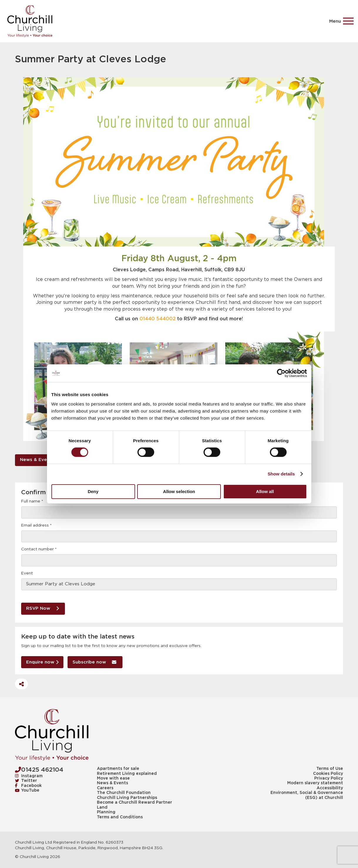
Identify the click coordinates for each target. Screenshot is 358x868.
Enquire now (42, 662)
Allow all (265, 491)
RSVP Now (42, 608)
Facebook (28, 786)
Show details (281, 474)
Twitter (26, 781)
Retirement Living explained (127, 774)
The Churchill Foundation (124, 793)
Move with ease (113, 778)
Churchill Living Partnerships (127, 798)
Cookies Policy (328, 774)
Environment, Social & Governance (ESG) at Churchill (307, 795)
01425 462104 (39, 770)
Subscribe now (94, 662)
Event (27, 573)
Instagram (29, 776)
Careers (105, 788)
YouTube (27, 790)
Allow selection (179, 491)
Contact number (39, 549)
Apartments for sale (118, 769)
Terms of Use (330, 769)
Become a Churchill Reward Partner (135, 802)
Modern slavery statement (315, 783)
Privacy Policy (329, 778)
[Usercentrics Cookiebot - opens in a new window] (281, 373)
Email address (36, 525)
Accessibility (330, 788)
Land (102, 807)
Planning (106, 812)
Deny (93, 491)
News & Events (37, 460)
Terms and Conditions (120, 817)
